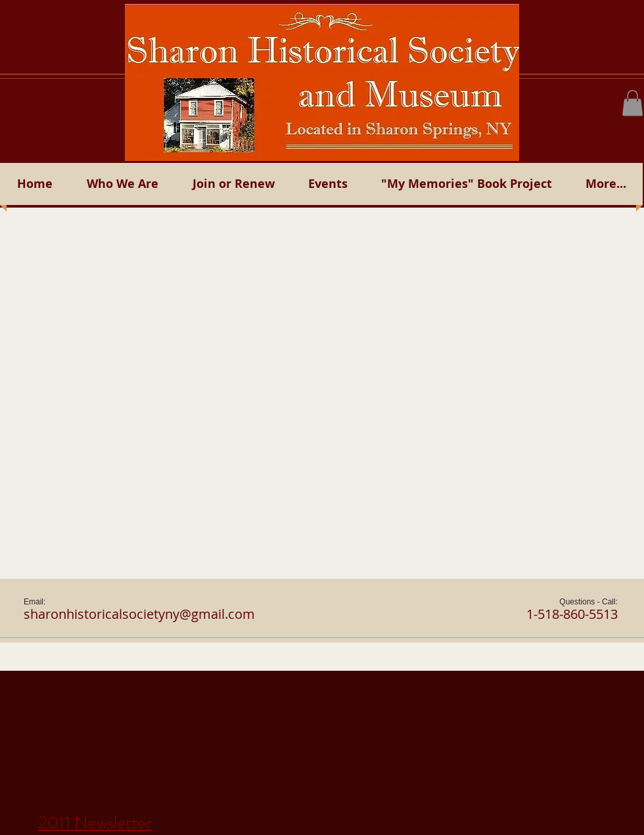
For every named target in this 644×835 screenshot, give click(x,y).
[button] (632, 103)
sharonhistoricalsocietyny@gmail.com (139, 614)
